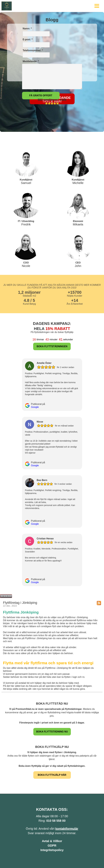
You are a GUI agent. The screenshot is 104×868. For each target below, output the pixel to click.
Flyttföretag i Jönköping (20, 603)
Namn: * (27, 29)
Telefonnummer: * (36, 53)
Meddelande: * (31, 61)
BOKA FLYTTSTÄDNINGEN (52, 346)
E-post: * (27, 39)
